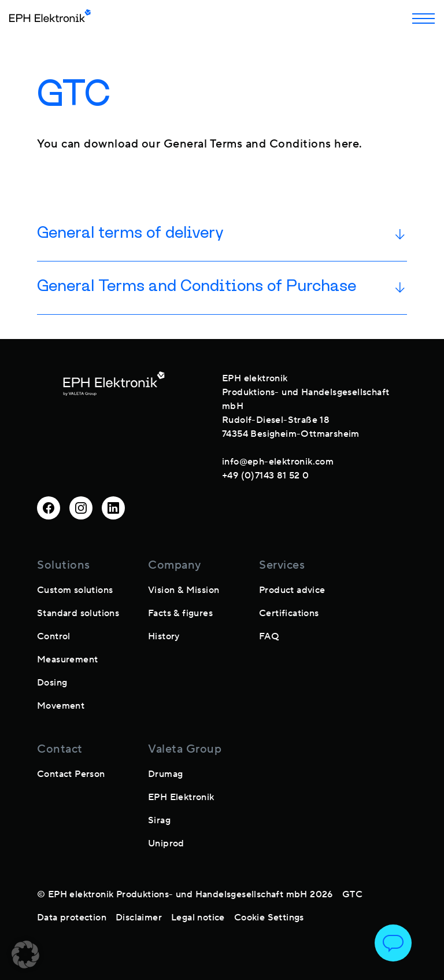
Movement (61, 706)
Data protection (72, 918)
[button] (25, 955)
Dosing (52, 683)
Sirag (159, 820)
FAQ (269, 636)
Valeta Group (185, 749)
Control (54, 636)
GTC (352, 894)
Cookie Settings (269, 918)
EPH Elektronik (181, 797)
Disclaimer (139, 918)
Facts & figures (180, 613)
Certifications (289, 613)
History (164, 636)
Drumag (165, 774)
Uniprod (166, 843)
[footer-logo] (114, 425)
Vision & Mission (184, 590)
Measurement (67, 660)
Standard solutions (78, 613)
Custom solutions (75, 590)
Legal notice (198, 918)
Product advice (292, 590)
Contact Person (71, 774)
